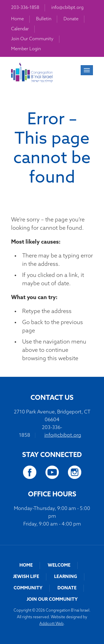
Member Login (26, 49)
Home (17, 19)
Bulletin (44, 19)
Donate (71, 19)
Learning (66, 577)
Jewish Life (26, 577)
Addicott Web (51, 624)
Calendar (20, 29)
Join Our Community (32, 39)
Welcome (59, 565)
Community (28, 588)
